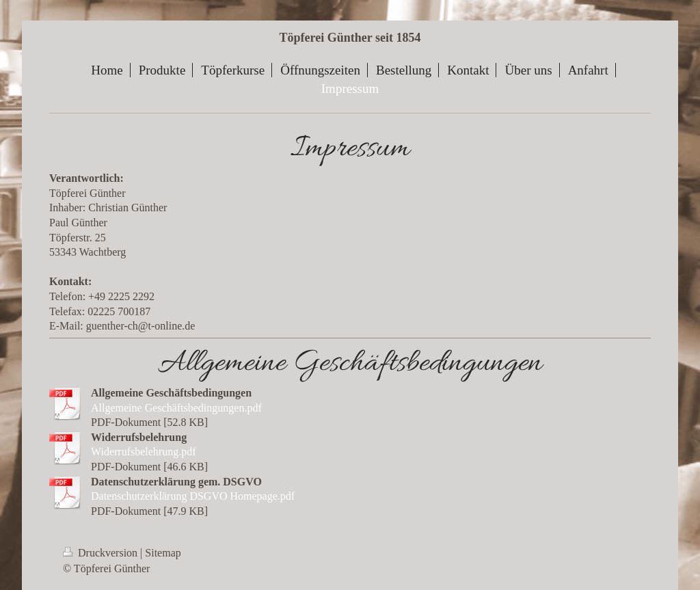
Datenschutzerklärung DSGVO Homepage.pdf (193, 496)
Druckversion (102, 553)
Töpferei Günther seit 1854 (350, 38)
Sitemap (163, 553)
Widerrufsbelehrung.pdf (144, 452)
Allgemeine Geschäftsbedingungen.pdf (176, 408)
